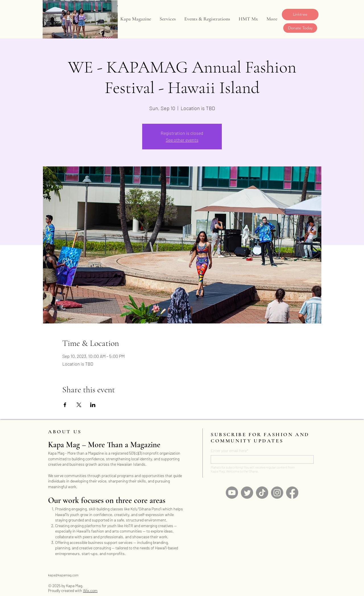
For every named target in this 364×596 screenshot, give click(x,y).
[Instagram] (277, 493)
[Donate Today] (300, 28)
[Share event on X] (79, 405)
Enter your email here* (230, 451)
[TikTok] (262, 493)
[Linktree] (300, 15)
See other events (182, 140)
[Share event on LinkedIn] (93, 405)
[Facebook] (292, 493)
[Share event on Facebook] (65, 405)
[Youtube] (232, 493)
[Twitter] (247, 493)
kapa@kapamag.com (63, 575)
